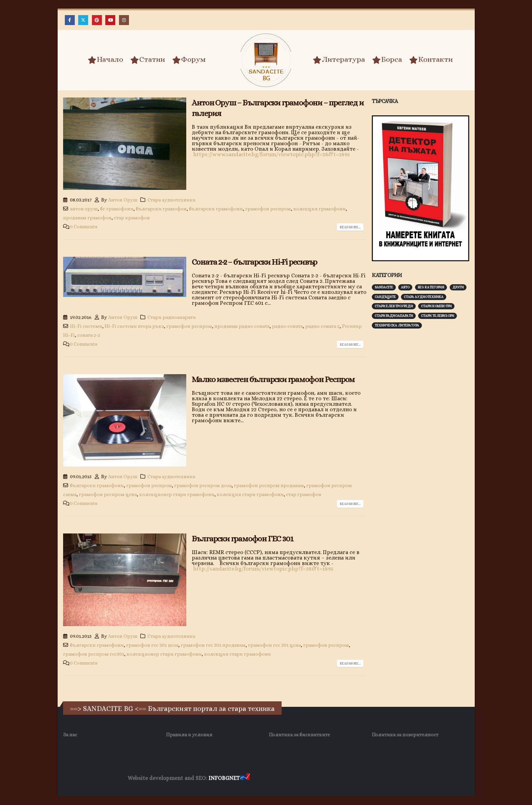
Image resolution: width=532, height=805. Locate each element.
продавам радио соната (242, 326)
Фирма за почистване (329, 778)
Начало (105, 60)
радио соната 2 (322, 326)
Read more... (350, 227)
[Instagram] (124, 20)
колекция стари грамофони (250, 494)
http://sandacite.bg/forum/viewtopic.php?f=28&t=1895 (263, 569)
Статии (148, 60)
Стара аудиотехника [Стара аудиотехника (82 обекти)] (424, 297)
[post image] (125, 144)
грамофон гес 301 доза (152, 645)
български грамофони (216, 209)
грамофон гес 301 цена (274, 645)
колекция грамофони (320, 209)
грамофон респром (268, 209)
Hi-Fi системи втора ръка (134, 326)
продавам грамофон (87, 218)
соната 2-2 (89, 335)
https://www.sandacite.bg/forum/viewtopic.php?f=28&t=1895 (271, 154)
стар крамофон (132, 218)
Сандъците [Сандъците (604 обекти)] (385, 297)
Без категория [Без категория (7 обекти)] (431, 287)
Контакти (431, 60)
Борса (387, 60)
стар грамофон (304, 494)
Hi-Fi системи (86, 326)
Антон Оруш (123, 200)
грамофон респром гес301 (94, 654)
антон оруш (84, 209)
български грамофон (161, 209)
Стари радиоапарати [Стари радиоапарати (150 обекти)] (394, 316)
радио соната (287, 326)
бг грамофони (117, 209)
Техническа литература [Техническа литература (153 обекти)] (397, 325)
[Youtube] (110, 20)
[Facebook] (70, 20)
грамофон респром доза (203, 485)
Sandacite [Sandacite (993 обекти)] (384, 287)
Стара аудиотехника (171, 200)
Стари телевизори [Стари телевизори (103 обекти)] (438, 316)
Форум (189, 60)
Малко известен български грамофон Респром (273, 379)
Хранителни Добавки (276, 778)
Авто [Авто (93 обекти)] (405, 287)
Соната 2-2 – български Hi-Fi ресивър (255, 262)
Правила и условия (189, 735)
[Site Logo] (266, 60)
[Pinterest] (97, 20)
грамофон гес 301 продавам (213, 645)
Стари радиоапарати (172, 317)
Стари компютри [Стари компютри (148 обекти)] (436, 306)
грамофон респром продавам (269, 485)
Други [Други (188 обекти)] (458, 287)
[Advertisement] (423, 441)
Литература (339, 60)
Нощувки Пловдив (380, 778)
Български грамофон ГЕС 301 (243, 539)
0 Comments (84, 227)
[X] (83, 20)
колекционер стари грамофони (177, 494)
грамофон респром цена (108, 494)
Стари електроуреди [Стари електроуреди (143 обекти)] (394, 306)
